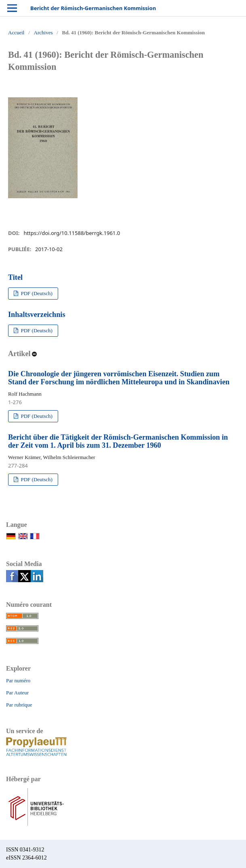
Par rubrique (19, 705)
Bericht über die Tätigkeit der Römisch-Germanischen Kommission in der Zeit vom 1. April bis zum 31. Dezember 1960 (118, 441)
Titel (15, 277)
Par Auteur (17, 693)
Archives (43, 32)
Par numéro (18, 680)
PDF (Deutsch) (36, 293)
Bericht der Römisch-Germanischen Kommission (93, 8)
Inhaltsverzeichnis (37, 314)
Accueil (16, 32)
